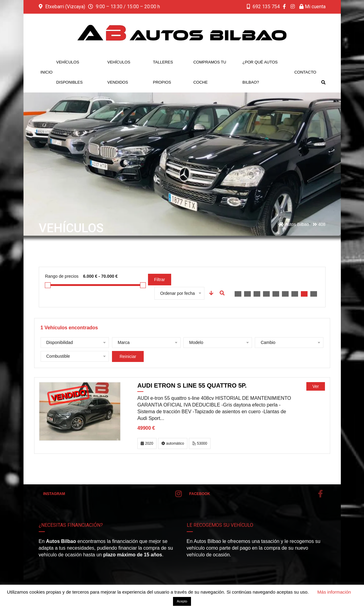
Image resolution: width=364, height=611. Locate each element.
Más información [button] (334, 592)
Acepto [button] (182, 601)
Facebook (256, 494)
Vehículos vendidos (119, 72)
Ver (316, 386)
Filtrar (160, 280)
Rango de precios (62, 276)
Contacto (305, 72)
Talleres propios (163, 72)
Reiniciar (128, 356)
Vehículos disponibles (69, 72)
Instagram (113, 494)
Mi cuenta (312, 7)
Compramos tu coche (210, 72)
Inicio (47, 72)
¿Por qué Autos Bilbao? (260, 72)
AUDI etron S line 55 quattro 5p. (192, 385)
